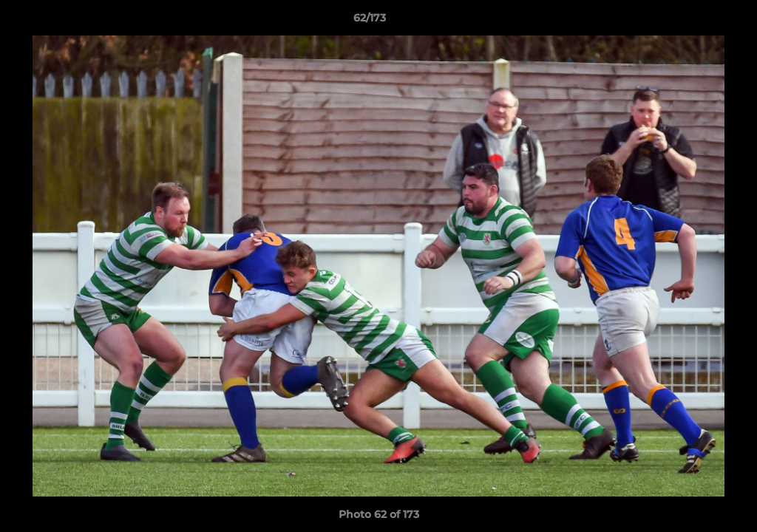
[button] (695, 21)
